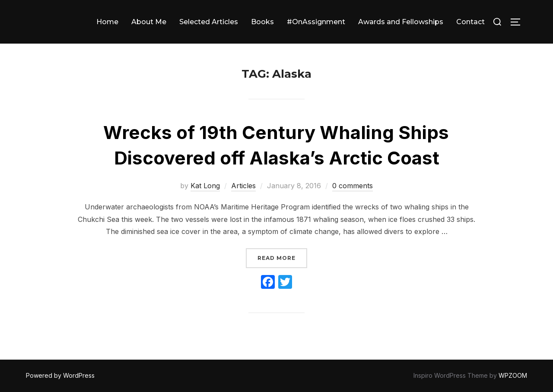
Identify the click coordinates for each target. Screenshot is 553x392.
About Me (149, 22)
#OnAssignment (316, 22)
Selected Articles (209, 22)
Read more (282, 257)
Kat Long (205, 186)
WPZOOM (513, 375)
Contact (470, 22)
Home (107, 22)
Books (262, 22)
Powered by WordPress (60, 375)
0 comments (353, 186)
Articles (243, 186)
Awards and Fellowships (401, 22)
